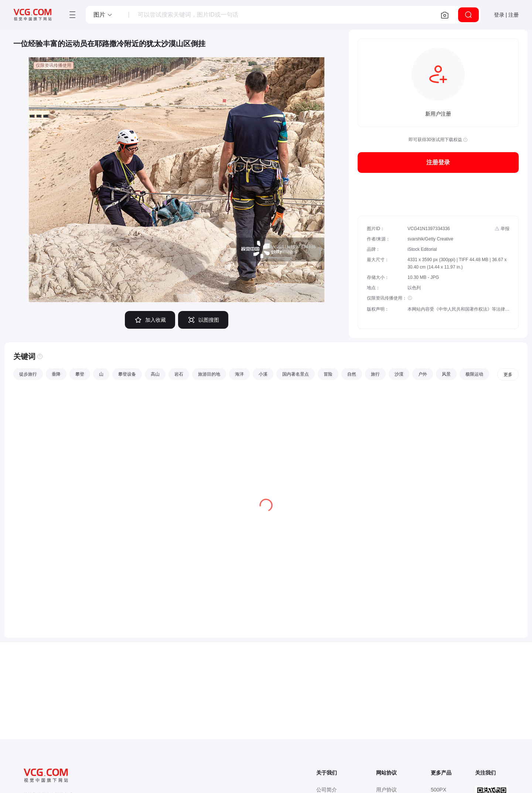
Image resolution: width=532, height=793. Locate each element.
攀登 (80, 374)
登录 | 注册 (506, 15)
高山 (155, 374)
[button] (103, 15)
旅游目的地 (209, 374)
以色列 (414, 288)
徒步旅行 (28, 374)
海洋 (239, 374)
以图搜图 (203, 320)
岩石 (179, 374)
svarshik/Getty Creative (430, 239)
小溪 (263, 374)
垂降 (56, 374)
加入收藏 (150, 320)
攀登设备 (127, 374)
